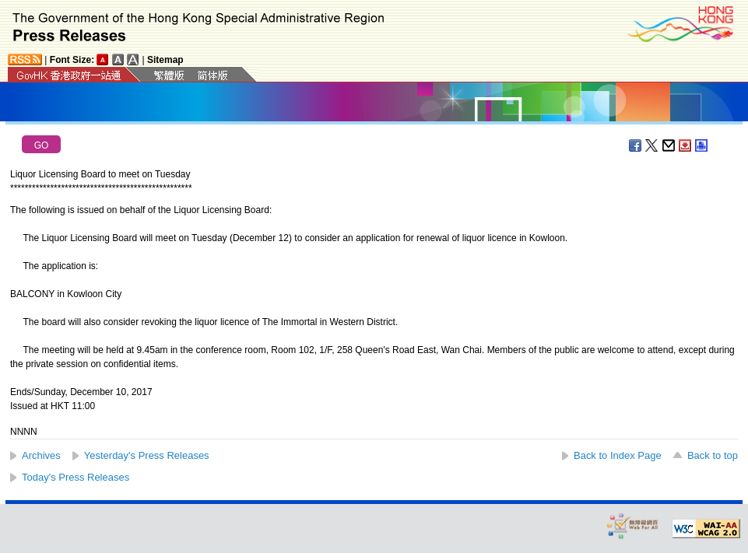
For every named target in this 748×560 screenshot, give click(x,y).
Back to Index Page (618, 455)
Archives (41, 455)
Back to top (713, 455)
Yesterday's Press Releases (147, 455)
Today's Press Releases (76, 477)
